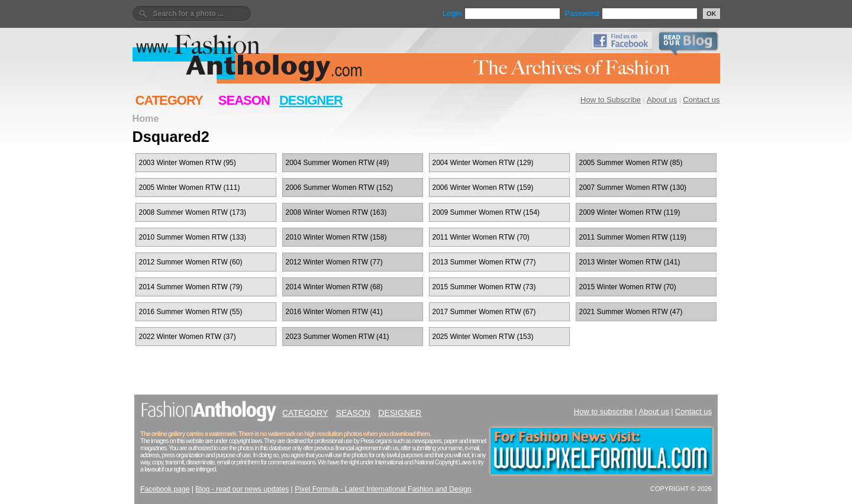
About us (662, 100)
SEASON (244, 100)
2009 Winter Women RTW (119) (630, 212)
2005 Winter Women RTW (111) (190, 188)
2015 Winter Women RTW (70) (628, 287)
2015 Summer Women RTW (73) (484, 287)
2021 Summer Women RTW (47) (631, 312)
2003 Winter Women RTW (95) (188, 163)
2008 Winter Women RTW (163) (336, 212)
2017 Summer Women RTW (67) (484, 312)
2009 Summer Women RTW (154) (486, 212)
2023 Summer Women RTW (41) (338, 337)
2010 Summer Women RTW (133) (193, 237)
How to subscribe (603, 411)
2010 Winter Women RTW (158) (336, 237)
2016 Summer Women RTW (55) (191, 312)
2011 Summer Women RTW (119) (633, 237)
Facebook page (165, 489)
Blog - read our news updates (242, 489)
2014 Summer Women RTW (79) (191, 287)
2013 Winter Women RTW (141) (630, 262)
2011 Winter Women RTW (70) (481, 237)
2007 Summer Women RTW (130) (633, 188)
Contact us (701, 100)
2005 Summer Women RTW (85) (631, 163)
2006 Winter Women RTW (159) (483, 188)
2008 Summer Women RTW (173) (193, 212)
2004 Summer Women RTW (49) (338, 163)
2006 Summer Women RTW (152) (340, 188)
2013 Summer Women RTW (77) (484, 262)
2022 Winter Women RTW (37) (188, 337)
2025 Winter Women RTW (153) (483, 337)
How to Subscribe (611, 100)
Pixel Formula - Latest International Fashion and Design (383, 489)
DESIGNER (311, 100)
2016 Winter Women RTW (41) (334, 312)
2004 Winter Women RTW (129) (483, 163)
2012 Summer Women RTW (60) (191, 262)
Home (146, 118)
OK (711, 14)
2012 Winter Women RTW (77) (334, 262)
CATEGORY (169, 100)
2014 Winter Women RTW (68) (334, 287)
